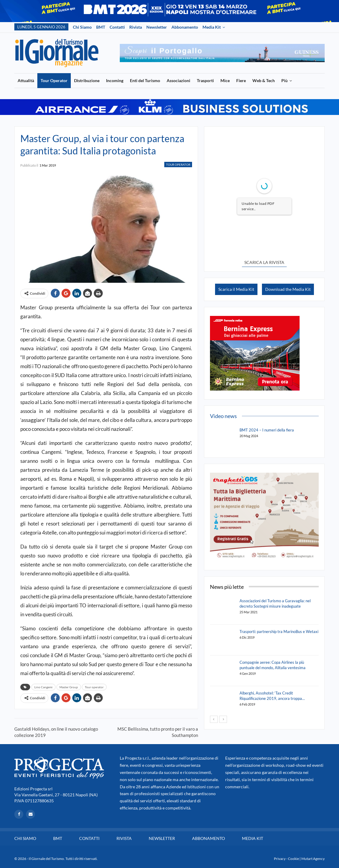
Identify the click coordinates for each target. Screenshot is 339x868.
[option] (222, 53)
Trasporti (205, 80)
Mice (225, 80)
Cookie (293, 859)
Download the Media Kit (288, 289)
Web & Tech (264, 80)
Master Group (69, 687)
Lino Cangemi (43, 687)
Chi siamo (82, 27)
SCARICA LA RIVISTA (264, 262)
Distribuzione (87, 80)
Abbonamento (185, 27)
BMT (101, 27)
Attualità (26, 80)
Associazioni (178, 80)
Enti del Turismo (145, 80)
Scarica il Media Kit (236, 289)
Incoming (115, 80)
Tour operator (94, 687)
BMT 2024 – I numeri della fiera (267, 430)
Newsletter (157, 27)
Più (284, 80)
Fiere (241, 80)
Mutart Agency (313, 859)
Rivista (136, 27)
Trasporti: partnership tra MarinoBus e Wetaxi (279, 632)
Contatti (117, 27)
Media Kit (212, 27)
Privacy (280, 859)
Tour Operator (54, 80)
